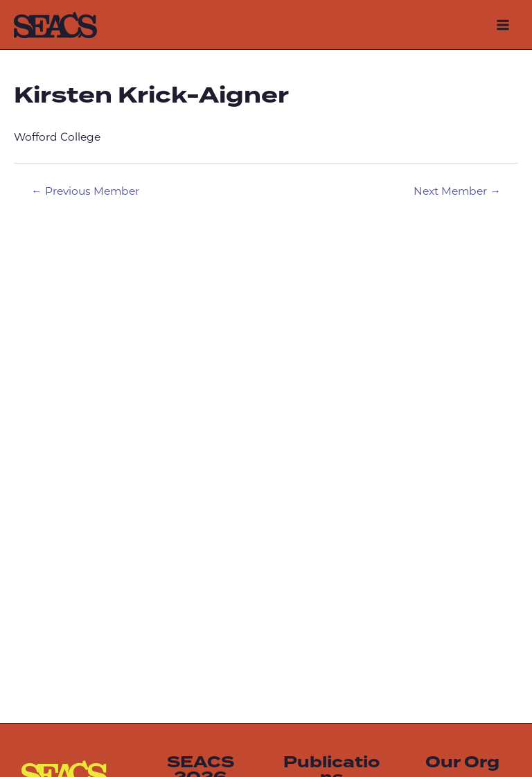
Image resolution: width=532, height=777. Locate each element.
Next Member (457, 192)
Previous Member (85, 192)
